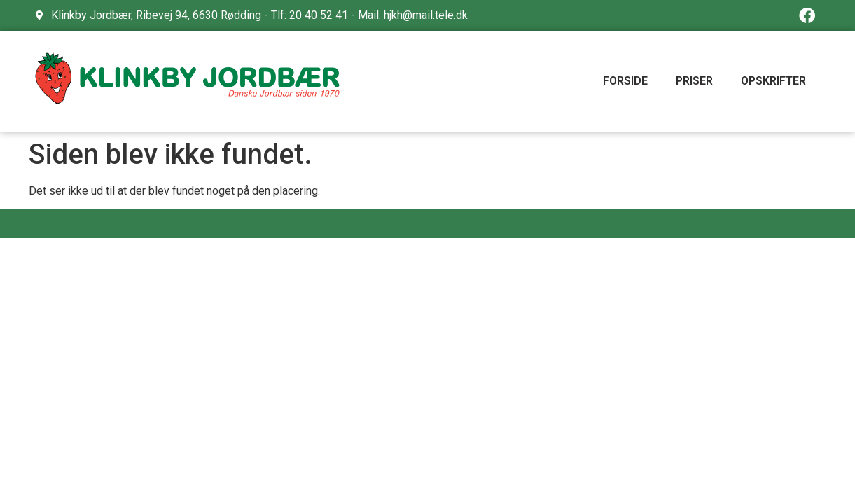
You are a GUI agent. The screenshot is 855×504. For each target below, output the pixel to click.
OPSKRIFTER (773, 81)
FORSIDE (625, 81)
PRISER (694, 81)
